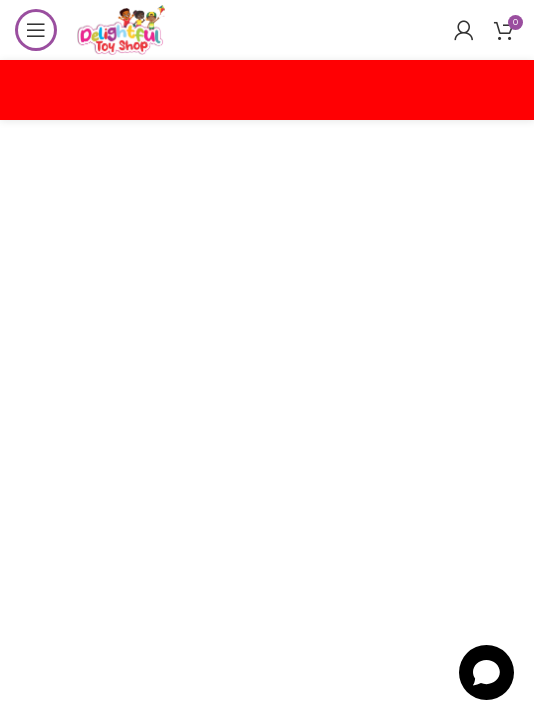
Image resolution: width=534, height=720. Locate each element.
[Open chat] (486, 672)
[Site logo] (121, 28)
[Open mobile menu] (36, 30)
